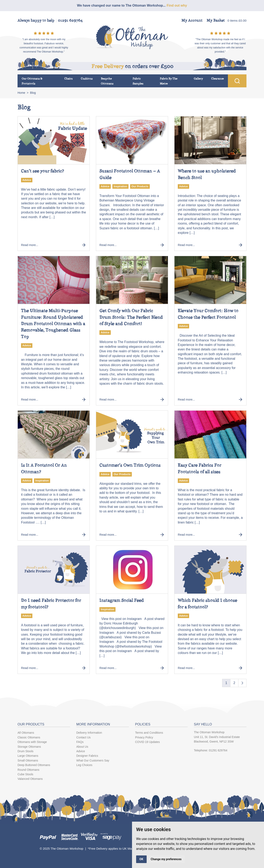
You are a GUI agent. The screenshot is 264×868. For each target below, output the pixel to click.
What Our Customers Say (93, 760)
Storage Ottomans (29, 747)
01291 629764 (70, 20)
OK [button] (141, 859)
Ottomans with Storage (32, 742)
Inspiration (120, 186)
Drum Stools (25, 751)
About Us (82, 747)
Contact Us (83, 737)
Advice (27, 180)
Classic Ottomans (29, 737)
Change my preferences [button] (166, 859)
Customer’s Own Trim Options (130, 465)
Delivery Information (89, 733)
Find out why (177, 5)
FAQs (80, 742)
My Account (192, 20)
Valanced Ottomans (30, 779)
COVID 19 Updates (147, 742)
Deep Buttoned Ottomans (34, 765)
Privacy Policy (144, 737)
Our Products (140, 186)
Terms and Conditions (149, 733)
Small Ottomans (28, 760)
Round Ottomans (28, 770)
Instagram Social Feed (122, 600)
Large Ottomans (28, 756)
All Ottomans (26, 733)
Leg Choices (84, 765)
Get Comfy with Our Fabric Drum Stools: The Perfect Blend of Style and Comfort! (131, 317)
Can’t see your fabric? (43, 171)
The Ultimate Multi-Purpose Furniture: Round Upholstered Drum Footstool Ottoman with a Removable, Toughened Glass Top (53, 323)
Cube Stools (25, 774)
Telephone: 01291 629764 (211, 750)
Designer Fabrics (87, 756)
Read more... (54, 245)
